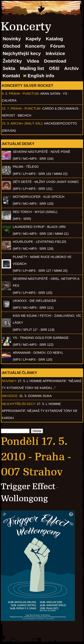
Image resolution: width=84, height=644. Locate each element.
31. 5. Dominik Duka (36, 396)
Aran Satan (50, 94)
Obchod (12, 46)
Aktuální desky (18, 144)
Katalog (54, 39)
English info (41, 76)
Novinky (12, 39)
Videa (33, 61)
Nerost (8, 115)
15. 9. (6, 123)
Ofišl (54, 68)
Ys (65, 94)
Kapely (33, 39)
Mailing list (32, 68)
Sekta (9, 68)
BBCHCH (24, 115)
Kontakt (11, 76)
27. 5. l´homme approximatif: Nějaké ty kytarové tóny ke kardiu (40, 411)
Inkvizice (55, 53)
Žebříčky (12, 61)
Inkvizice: (10, 396)
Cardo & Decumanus (60, 108)
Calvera (9, 100)
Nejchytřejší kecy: (19, 404)
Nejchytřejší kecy (22, 53)
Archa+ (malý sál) (26, 123)
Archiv (72, 68)
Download (55, 61)
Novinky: (9, 381)
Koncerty (35, 46)
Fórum (57, 46)
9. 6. (5, 94)
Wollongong (24, 498)
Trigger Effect (28, 486)
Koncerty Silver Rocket (28, 86)
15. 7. (6, 108)
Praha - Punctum (24, 94)
